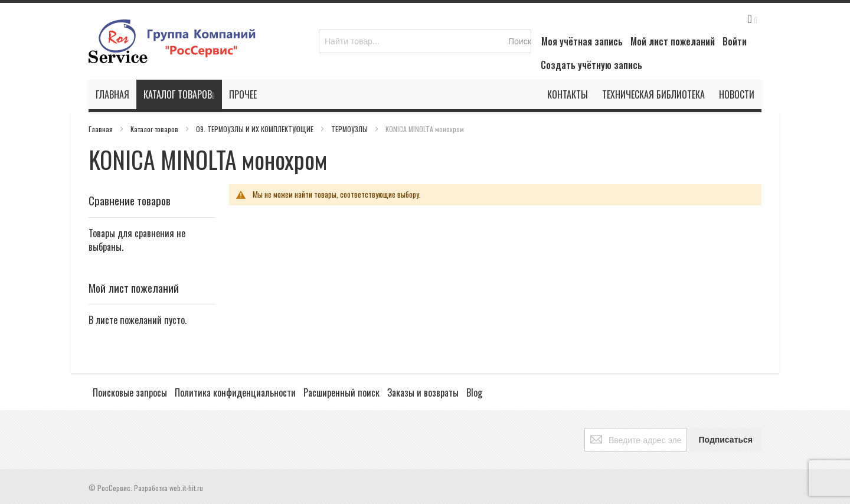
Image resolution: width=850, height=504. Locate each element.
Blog (474, 392)
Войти (735, 41)
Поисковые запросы (130, 392)
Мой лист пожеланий (673, 41)
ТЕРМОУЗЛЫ (350, 129)
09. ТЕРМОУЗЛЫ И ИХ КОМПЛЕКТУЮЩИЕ (256, 129)
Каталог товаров (155, 129)
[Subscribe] (725, 440)
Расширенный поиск (341, 392)
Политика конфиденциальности (235, 392)
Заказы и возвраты (423, 392)
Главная (102, 129)
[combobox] (425, 41)
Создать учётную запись (591, 65)
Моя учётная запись (582, 41)
